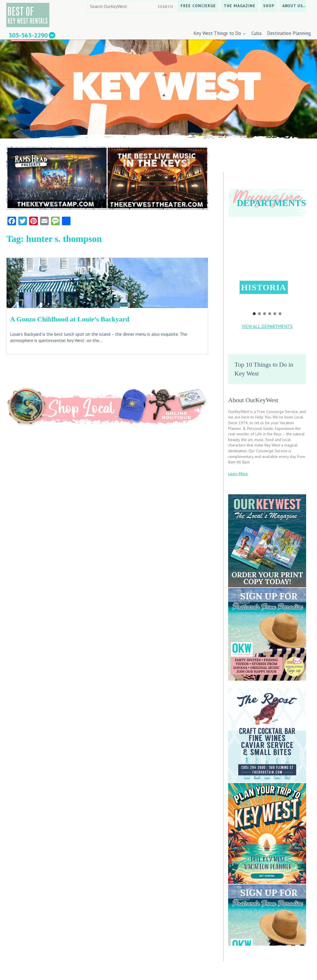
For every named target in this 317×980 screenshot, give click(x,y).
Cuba (256, 33)
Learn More (238, 474)
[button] (268, 264)
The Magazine (239, 6)
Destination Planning (289, 33)
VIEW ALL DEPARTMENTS (267, 326)
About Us (293, 6)
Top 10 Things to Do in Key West (264, 369)
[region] (267, 270)
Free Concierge (198, 6)
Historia (264, 287)
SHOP (269, 6)
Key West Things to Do (217, 33)
